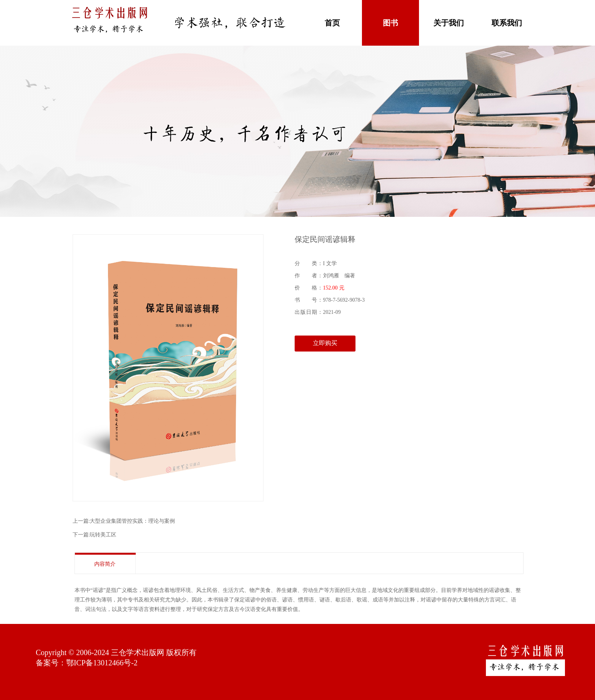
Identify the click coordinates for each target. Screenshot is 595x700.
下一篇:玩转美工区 (95, 535)
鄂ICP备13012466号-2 (102, 663)
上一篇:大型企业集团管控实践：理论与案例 (124, 521)
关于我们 (449, 23)
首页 (332, 23)
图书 (390, 23)
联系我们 (507, 23)
